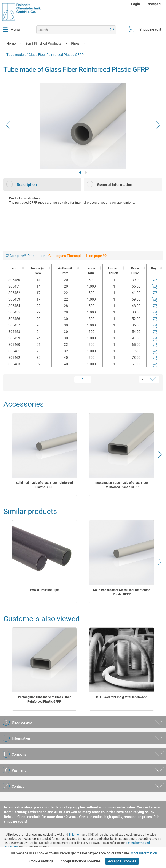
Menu (11, 29)
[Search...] (76, 30)
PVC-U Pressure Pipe (44, 590)
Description (22, 184)
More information (144, 853)
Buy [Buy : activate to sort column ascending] (154, 268)
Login (136, 4)
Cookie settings (41, 861)
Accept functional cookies (80, 861)
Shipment (75, 835)
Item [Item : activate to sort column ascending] (13, 268)
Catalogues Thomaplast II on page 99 (76, 256)
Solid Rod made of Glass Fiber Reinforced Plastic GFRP (44, 485)
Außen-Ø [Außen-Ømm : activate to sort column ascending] (65, 271)
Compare (15, 256)
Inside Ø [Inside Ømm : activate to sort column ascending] (37, 271)
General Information (109, 184)
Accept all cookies (122, 861)
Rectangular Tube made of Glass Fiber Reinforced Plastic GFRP (122, 485)
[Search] (112, 30)
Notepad (154, 4)
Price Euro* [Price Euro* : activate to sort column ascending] (135, 271)
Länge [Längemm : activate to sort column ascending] (90, 271)
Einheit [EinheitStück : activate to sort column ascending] (113, 271)
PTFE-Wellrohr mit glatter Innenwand (122, 697)
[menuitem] (136, 4)
